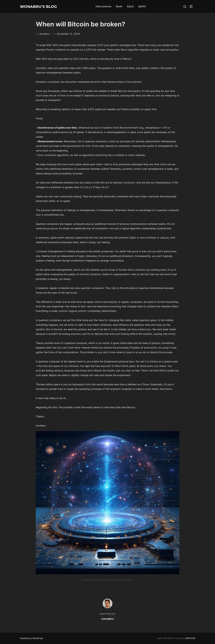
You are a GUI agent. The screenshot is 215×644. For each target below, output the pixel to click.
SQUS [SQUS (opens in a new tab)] (132, 6)
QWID (144, 6)
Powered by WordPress (32, 638)
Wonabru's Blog (41, 6)
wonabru (44, 34)
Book (121, 6)
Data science (106, 6)
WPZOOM (190, 638)
